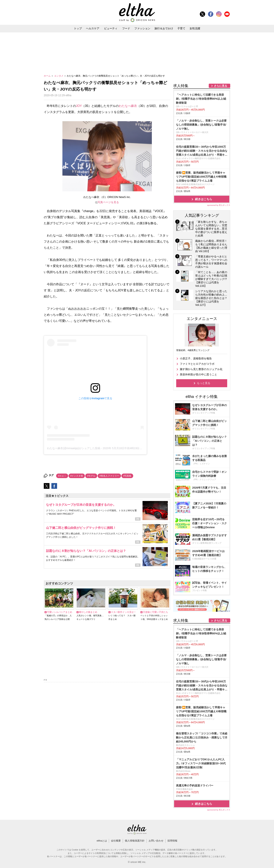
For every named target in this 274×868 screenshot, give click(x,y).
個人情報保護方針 (135, 841)
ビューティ (111, 28)
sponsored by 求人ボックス (219, 205)
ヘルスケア (93, 28)
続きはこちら (204, 199)
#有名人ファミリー (109, 476)
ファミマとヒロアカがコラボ (197, 364)
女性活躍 (195, 28)
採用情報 (172, 841)
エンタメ (59, 76)
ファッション (142, 28)
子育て (181, 28)
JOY (79, 106)
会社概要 (116, 841)
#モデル (91, 476)
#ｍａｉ (62, 476)
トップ (78, 28)
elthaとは (102, 841)
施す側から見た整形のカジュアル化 (201, 369)
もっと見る (204, 383)
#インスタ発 (77, 476)
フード (126, 28)
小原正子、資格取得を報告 (196, 358)
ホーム (47, 76)
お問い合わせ (156, 841)
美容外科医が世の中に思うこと (198, 374)
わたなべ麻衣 (128, 106)
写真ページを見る (108, 202)
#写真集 (127, 476)
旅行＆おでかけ (164, 28)
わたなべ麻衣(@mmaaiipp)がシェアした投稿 (74, 448)
